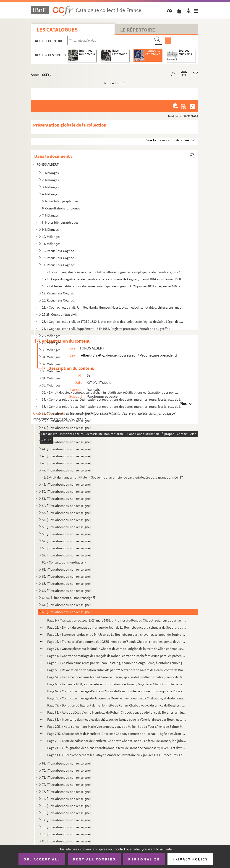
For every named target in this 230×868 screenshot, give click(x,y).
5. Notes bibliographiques (60, 201)
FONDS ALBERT (48, 164)
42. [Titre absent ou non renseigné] (66, 435)
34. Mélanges (51, 378)
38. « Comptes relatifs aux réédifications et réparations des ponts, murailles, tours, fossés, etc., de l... (112, 406)
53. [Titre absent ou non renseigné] (66, 513)
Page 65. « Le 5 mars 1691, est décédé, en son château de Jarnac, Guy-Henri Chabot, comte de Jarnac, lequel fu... (117, 684)
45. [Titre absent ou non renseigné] (66, 456)
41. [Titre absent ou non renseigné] (66, 428)
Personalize (144, 859)
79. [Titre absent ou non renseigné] (66, 834)
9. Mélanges (50, 229)
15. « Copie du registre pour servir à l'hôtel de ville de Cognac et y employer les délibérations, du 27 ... (113, 272)
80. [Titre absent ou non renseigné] (66, 841)
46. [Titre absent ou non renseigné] (66, 463)
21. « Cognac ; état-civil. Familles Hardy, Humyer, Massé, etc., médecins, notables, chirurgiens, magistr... (114, 307)
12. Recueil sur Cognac (58, 251)
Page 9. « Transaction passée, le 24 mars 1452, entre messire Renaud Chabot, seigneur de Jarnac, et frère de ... (117, 620)
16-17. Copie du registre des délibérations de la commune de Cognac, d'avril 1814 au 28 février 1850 (111, 279)
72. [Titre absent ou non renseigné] (66, 785)
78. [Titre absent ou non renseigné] (66, 827)
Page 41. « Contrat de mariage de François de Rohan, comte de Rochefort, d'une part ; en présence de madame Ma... (117, 656)
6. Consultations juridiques (61, 208)
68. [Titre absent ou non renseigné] (66, 612)
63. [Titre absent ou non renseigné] (66, 584)
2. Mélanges (50, 180)
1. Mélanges (50, 173)
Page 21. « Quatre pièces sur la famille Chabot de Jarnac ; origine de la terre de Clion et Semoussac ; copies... (117, 649)
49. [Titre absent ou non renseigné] (66, 484)
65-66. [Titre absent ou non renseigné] (69, 598)
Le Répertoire (138, 30)
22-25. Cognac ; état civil (59, 314)
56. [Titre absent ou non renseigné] (66, 534)
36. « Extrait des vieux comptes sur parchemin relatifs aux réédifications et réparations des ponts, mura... (114, 392)
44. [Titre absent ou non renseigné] (66, 449)
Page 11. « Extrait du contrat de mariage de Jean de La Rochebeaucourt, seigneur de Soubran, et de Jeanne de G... (117, 627)
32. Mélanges (51, 364)
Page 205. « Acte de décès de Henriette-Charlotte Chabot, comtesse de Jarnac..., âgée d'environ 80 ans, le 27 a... (117, 734)
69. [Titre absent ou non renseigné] (66, 763)
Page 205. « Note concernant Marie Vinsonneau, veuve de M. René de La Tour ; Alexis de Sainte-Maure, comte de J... (117, 726)
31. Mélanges (51, 357)
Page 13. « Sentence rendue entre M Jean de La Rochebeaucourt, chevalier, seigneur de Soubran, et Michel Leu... (117, 634)
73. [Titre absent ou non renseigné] (66, 792)
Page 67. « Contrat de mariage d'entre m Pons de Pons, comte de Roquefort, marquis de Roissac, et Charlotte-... (117, 691)
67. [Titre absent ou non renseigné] (66, 605)
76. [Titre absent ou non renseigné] (66, 813)
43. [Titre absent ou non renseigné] (66, 442)
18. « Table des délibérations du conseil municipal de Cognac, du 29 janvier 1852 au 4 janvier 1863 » (111, 286)
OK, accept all (42, 859)
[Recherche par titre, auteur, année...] (110, 41)
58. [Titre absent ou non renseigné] (66, 548)
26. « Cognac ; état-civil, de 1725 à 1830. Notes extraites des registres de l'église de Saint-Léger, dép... (112, 322)
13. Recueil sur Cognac (58, 258)
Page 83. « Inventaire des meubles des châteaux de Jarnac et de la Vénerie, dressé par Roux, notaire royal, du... (117, 719)
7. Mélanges (50, 215)
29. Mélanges (51, 343)
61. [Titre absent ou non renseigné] (66, 569)
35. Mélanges (51, 385)
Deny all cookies (94, 859)
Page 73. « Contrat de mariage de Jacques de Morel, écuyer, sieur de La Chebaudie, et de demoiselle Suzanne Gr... (117, 698)
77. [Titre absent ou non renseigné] (66, 820)
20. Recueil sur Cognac (58, 300)
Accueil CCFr (40, 75)
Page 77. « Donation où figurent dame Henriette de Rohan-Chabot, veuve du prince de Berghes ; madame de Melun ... (117, 705)
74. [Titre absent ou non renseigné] (66, 799)
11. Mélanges (51, 244)
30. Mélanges (51, 350)
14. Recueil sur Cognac (58, 265)
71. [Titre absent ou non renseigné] (66, 777)
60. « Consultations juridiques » (64, 562)
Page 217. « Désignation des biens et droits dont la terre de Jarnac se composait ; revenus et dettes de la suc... (117, 748)
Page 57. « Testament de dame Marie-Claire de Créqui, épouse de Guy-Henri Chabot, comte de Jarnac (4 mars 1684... (117, 677)
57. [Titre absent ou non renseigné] (66, 541)
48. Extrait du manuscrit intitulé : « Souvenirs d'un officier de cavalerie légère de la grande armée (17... (114, 477)
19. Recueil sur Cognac (58, 293)
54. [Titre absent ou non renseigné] (66, 520)
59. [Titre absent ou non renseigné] (66, 555)
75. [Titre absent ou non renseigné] (66, 806)
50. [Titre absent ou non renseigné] (66, 491)
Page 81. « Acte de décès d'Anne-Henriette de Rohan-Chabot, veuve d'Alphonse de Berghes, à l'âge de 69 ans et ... (117, 712)
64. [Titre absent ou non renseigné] (66, 591)
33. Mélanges (51, 371)
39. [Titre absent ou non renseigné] (66, 414)
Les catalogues (57, 30)
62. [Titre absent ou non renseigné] (66, 576)
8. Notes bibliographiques (60, 222)
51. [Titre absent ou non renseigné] (66, 499)
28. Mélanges (51, 336)
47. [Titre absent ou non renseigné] (66, 470)
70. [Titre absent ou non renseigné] (66, 770)
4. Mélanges (50, 194)
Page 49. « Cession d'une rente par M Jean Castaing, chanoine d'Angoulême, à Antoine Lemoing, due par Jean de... (117, 663)
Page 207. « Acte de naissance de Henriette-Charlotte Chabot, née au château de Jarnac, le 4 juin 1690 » (117, 741)
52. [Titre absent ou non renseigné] (66, 506)
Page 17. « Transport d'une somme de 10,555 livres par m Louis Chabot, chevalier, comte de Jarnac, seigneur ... (117, 642)
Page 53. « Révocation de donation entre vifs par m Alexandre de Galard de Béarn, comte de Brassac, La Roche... (117, 670)
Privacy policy (190, 859)
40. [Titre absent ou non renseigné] (66, 421)
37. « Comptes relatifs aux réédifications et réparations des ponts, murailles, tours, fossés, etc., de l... (112, 399)
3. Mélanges (50, 187)
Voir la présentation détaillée (168, 140)
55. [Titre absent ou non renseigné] (66, 527)
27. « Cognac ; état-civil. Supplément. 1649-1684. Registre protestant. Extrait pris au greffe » (106, 329)
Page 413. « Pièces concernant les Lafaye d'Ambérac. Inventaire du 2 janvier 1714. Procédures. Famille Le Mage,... (117, 755)
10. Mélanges (51, 237)
